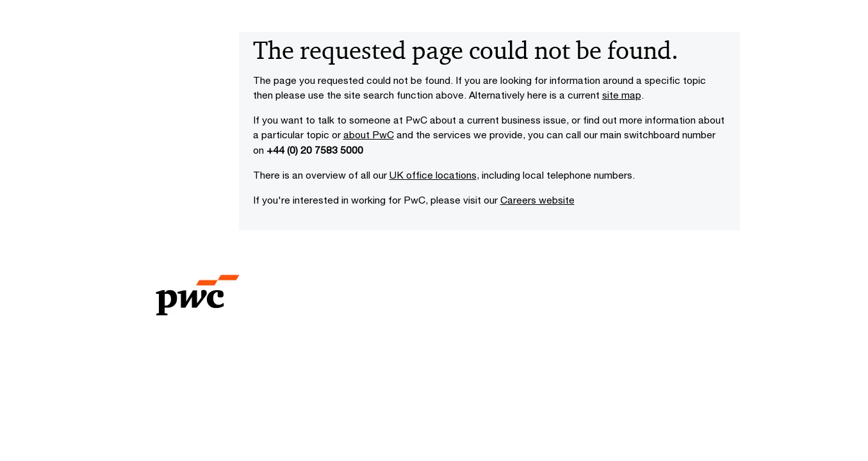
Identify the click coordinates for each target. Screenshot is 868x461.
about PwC (369, 134)
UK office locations (433, 175)
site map (622, 95)
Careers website (537, 200)
